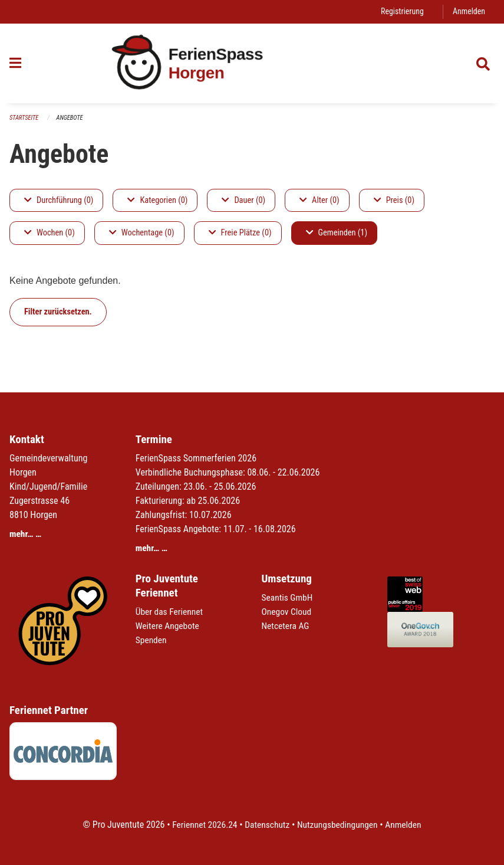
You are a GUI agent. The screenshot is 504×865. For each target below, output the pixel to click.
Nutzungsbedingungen (339, 825)
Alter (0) (319, 200)
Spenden (152, 640)
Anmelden (468, 12)
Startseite (25, 118)
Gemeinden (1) (337, 233)
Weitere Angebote (169, 626)
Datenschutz (266, 825)
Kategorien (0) (157, 200)
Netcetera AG (286, 626)
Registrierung (401, 12)
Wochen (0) (50, 233)
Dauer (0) (243, 200)
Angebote (72, 118)
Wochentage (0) (142, 233)
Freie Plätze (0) (240, 233)
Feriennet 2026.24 (202, 825)
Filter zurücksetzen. (58, 312)
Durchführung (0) (59, 200)
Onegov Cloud (288, 612)
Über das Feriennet (170, 612)
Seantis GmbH (288, 598)
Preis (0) (394, 200)
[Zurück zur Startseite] (252, 63)
